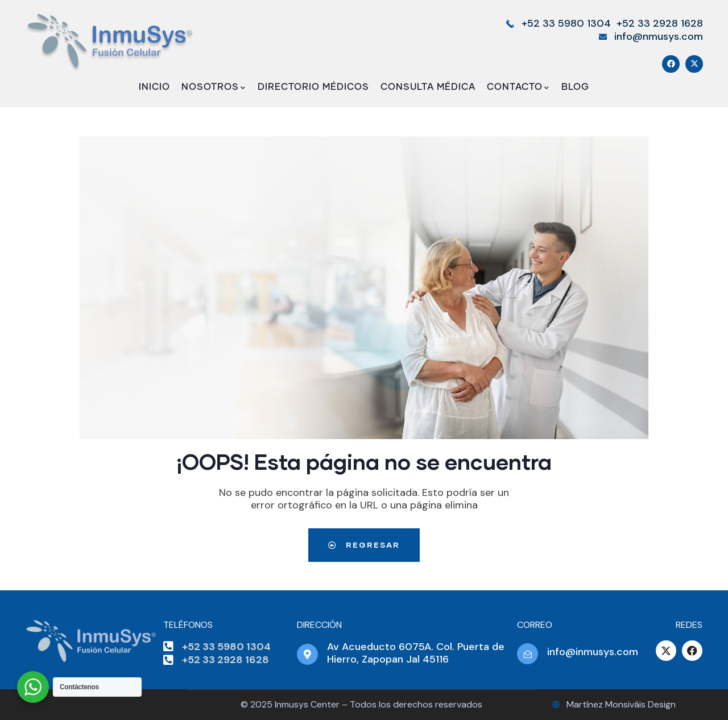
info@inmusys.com (593, 652)
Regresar (364, 545)
